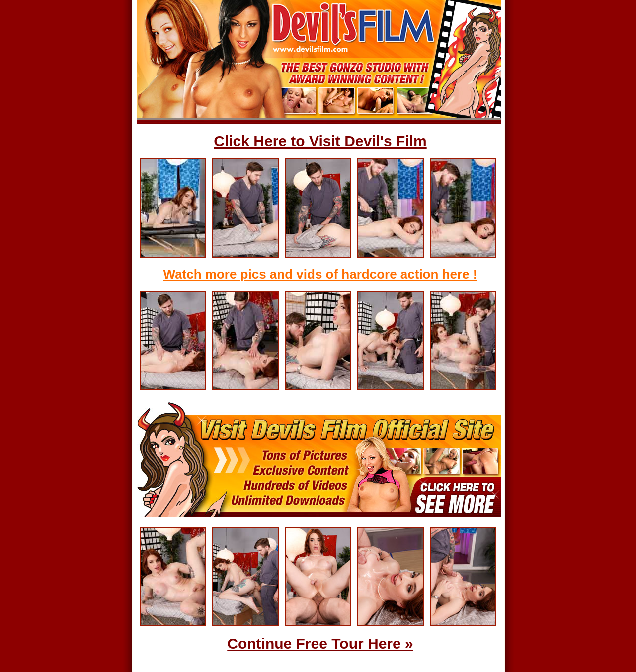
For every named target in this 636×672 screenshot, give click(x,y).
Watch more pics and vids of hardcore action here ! (320, 274)
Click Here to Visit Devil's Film (320, 141)
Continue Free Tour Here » (320, 643)
